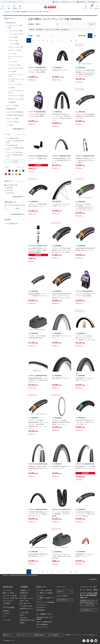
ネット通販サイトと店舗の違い (45, 593)
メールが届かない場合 (26, 606)
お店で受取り (12, 185)
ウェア (5, 616)
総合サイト (58, 2)
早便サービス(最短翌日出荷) (44, 622)
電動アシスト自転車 (8, 593)
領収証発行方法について (26, 609)
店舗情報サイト (94, 2)
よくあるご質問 (24, 612)
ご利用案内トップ (25, 590)
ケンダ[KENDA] (13, 138)
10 (71, 40)
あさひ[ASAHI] (12, 145)
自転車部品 (24, 12)
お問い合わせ (23, 618)
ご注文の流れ (23, 596)
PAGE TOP (93, 579)
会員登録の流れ (24, 593)
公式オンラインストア (70, 2)
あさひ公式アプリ (41, 607)
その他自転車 (7, 603)
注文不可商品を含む (12, 224)
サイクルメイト (41, 596)
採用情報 (68, 635)
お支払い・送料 (24, 601)
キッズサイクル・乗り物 (10, 596)
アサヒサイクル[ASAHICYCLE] (15, 142)
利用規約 (22, 623)
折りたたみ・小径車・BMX (10, 598)
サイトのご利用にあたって (90, 635)
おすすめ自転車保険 (42, 624)
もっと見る (15, 161)
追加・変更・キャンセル (26, 598)
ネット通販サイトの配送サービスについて (46, 599)
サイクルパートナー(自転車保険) (45, 602)
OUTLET (11, 193)
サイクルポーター (41, 605)
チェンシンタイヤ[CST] (15, 152)
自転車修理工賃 (41, 610)
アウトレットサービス (42, 627)
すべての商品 (16, 12)
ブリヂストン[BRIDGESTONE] (15, 149)
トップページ (8, 12)
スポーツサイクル (8, 601)
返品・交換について (25, 603)
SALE (10, 190)
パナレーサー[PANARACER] (15, 156)
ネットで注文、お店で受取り (44, 590)
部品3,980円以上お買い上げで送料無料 (45, 618)
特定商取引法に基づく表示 (27, 620)
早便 (10, 188)
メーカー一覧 (7, 620)
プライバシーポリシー (77, 635)
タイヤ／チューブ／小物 (35, 12)
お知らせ (22, 615)
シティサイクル (7, 590)
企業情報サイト (83, 2)
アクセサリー (7, 614)
